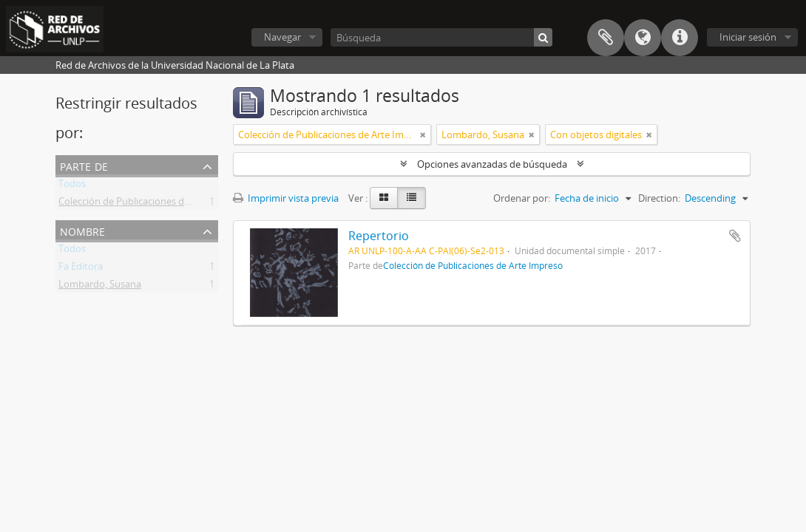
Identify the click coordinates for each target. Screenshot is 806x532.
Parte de (84, 165)
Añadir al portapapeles (735, 236)
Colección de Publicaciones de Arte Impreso (154, 204)
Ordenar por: (522, 198)
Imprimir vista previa (286, 198)
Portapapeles (606, 38)
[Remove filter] (423, 134)
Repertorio (379, 236)
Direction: (659, 198)
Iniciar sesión (748, 37)
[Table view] (412, 198)
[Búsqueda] (441, 37)
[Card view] (384, 198)
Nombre (82, 230)
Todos (72, 186)
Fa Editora (81, 269)
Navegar (282, 37)
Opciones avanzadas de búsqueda (492, 164)
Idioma (643, 38)
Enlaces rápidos (680, 38)
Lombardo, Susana (100, 287)
